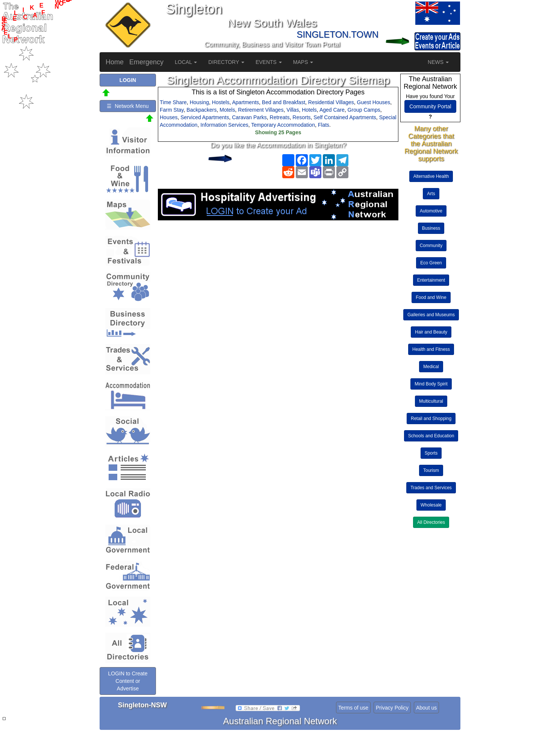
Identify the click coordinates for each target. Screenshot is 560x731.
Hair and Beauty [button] (431, 332)
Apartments (245, 102)
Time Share (173, 102)
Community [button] (431, 246)
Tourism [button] (431, 470)
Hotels (309, 110)
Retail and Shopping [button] (431, 419)
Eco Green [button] (431, 263)
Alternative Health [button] (431, 176)
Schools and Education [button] (431, 436)
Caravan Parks (249, 117)
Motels (227, 110)
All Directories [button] (431, 522)
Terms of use (353, 708)
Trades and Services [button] (431, 488)
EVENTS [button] (269, 62)
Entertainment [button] (431, 280)
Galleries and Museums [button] (431, 315)
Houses (169, 117)
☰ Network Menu (128, 106)
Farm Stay (172, 110)
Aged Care (332, 110)
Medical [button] (431, 367)
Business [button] (431, 228)
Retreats (280, 117)
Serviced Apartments (205, 117)
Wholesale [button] (431, 505)
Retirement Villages (261, 110)
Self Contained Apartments (345, 117)
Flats (324, 125)
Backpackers (201, 110)
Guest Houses (374, 102)
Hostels (221, 102)
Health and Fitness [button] (431, 349)
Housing (199, 102)
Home (115, 62)
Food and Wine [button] (431, 297)
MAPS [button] (303, 62)
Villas (293, 110)
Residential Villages (331, 102)
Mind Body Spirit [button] (431, 384)
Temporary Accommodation (283, 125)
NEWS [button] (438, 62)
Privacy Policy (392, 708)
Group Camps (364, 110)
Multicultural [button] (431, 401)
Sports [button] (431, 453)
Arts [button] (431, 194)
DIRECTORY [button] (226, 62)
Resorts (301, 117)
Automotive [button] (431, 211)
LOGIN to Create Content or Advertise (128, 681)
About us (426, 708)
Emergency (146, 62)
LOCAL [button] (186, 62)
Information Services (224, 125)
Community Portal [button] (430, 106)
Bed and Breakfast (284, 102)
